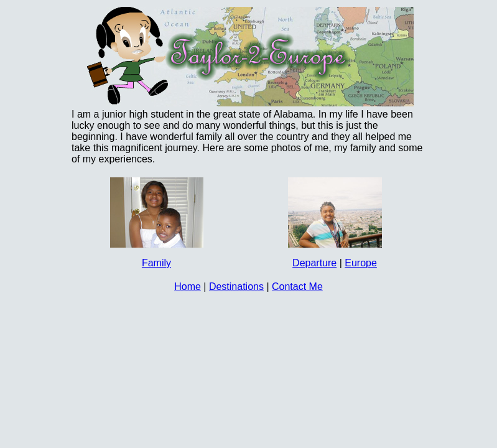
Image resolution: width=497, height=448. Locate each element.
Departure (314, 263)
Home (188, 287)
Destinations (236, 287)
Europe (361, 263)
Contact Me (297, 287)
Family (156, 263)
